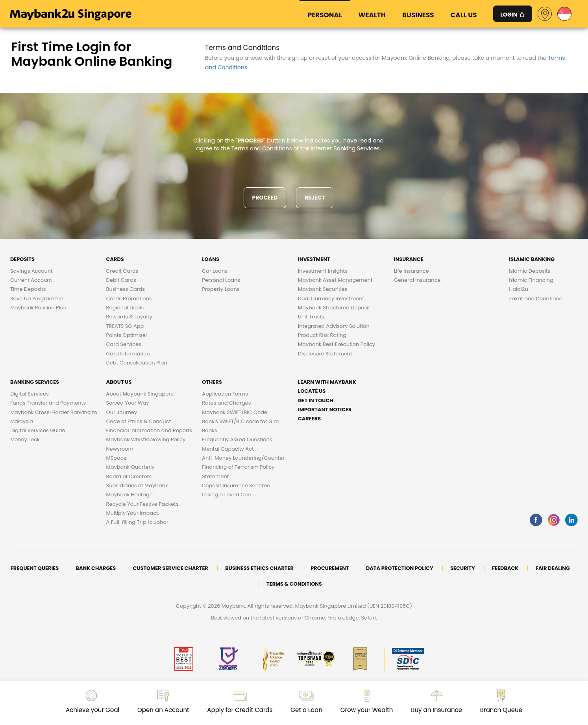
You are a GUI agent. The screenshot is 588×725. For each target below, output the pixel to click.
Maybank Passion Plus (38, 308)
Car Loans (215, 271)
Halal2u (519, 289)
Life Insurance (411, 271)
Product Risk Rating (322, 335)
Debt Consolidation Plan (137, 363)
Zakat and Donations (535, 299)
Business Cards (126, 289)
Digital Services (30, 394)
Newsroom (120, 449)
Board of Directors (129, 476)
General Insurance (417, 280)
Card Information (128, 354)
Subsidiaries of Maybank (137, 485)
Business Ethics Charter (259, 568)
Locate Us (312, 391)
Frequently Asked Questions (237, 439)
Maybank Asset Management (335, 280)
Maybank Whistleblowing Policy (146, 439)
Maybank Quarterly (130, 467)
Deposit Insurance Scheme (236, 485)
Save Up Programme (37, 299)
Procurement (330, 568)
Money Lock (25, 439)
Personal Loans (221, 280)
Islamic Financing (531, 280)
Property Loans (221, 289)
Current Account (31, 280)
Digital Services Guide (38, 430)
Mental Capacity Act (228, 449)
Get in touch (316, 400)
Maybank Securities (323, 289)
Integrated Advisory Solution (334, 326)
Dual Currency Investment (331, 299)
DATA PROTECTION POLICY (400, 568)
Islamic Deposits (530, 271)
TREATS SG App (125, 326)
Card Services (124, 344)
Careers (309, 419)
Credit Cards (122, 271)
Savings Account (31, 271)
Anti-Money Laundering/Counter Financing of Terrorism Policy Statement (243, 467)
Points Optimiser (127, 335)
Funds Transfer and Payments (48, 403)
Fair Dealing (553, 568)
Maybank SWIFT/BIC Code (235, 412)
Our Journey (122, 412)
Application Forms (225, 394)
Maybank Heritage (129, 495)
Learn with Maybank (327, 382)
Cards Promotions (129, 299)
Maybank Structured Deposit (334, 308)
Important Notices (325, 410)
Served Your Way (128, 403)
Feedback (505, 568)
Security (463, 568)
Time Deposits (28, 289)
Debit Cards (121, 280)
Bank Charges (96, 568)
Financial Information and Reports (149, 430)
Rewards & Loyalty (129, 317)
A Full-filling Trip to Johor (137, 522)
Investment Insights (323, 271)
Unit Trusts (311, 317)
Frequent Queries (35, 568)
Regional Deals (125, 308)
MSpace (116, 458)
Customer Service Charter (171, 568)
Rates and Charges (226, 403)
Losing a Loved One (226, 495)
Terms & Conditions (294, 584)
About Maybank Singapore (140, 394)
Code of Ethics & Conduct (139, 421)
